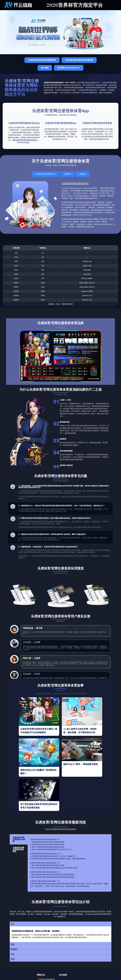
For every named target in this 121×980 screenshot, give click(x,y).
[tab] (45, 174)
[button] (61, 924)
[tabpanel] (70, 863)
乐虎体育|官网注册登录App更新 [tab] (19, 839)
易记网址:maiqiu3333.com (69, 68)
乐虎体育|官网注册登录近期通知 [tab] (18, 849)
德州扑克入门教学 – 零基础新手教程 (81, 764)
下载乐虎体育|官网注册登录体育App (25, 140)
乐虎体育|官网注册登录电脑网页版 (42, 60)
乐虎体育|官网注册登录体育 (72, 188)
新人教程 (45, 68)
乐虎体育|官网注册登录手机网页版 (79, 60)
